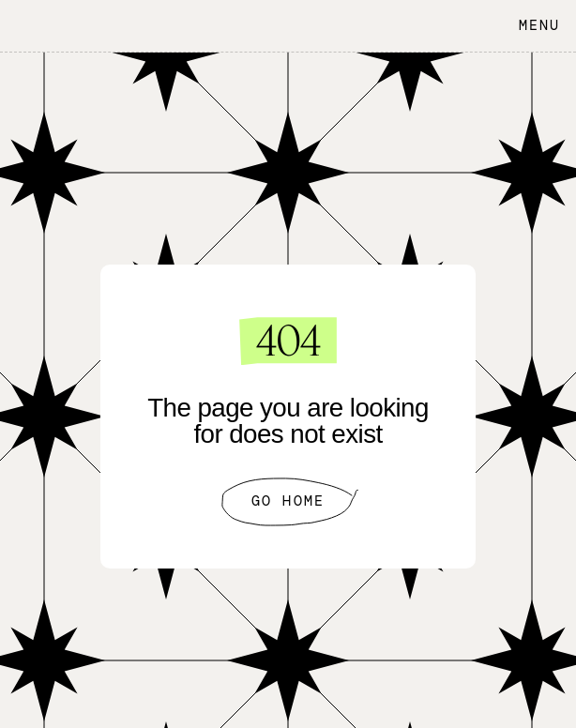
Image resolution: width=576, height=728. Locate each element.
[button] (535, 26)
